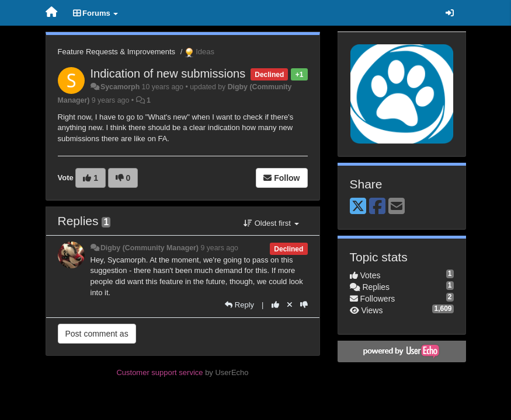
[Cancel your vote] (290, 305)
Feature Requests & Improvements (117, 52)
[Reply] (239, 305)
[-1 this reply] (304, 305)
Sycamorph (120, 87)
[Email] (397, 207)
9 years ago (219, 248)
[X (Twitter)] (358, 207)
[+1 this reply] (275, 305)
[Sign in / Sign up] (450, 13)
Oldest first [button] (271, 223)
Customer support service (159, 372)
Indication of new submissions (168, 73)
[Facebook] (377, 207)
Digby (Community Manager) (150, 248)
